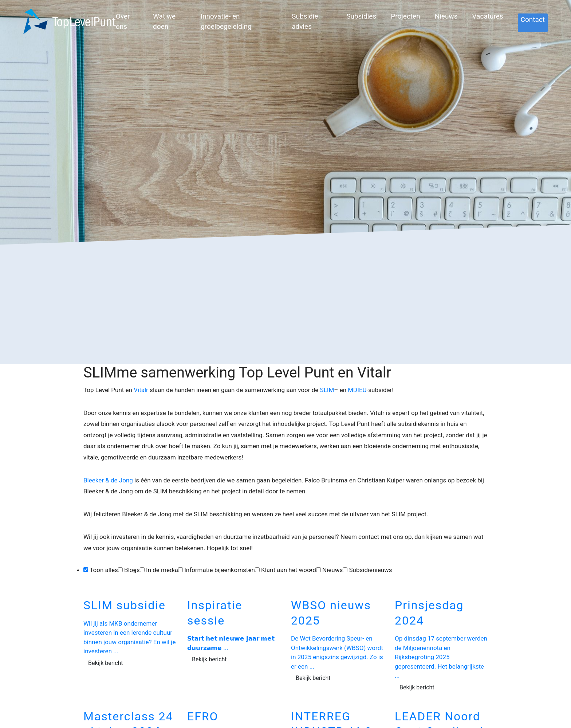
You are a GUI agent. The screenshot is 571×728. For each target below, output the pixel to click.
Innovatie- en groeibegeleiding (226, 21)
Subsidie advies (305, 21)
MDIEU (357, 390)
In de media (162, 570)
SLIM (327, 390)
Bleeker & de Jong (108, 480)
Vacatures (487, 16)
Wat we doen (164, 21)
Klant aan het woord (289, 570)
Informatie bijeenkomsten (220, 570)
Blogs (132, 570)
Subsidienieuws (370, 570)
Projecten (405, 16)
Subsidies (361, 16)
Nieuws (446, 16)
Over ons (123, 21)
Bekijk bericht (106, 663)
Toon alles (104, 570)
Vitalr (141, 390)
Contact (533, 19)
